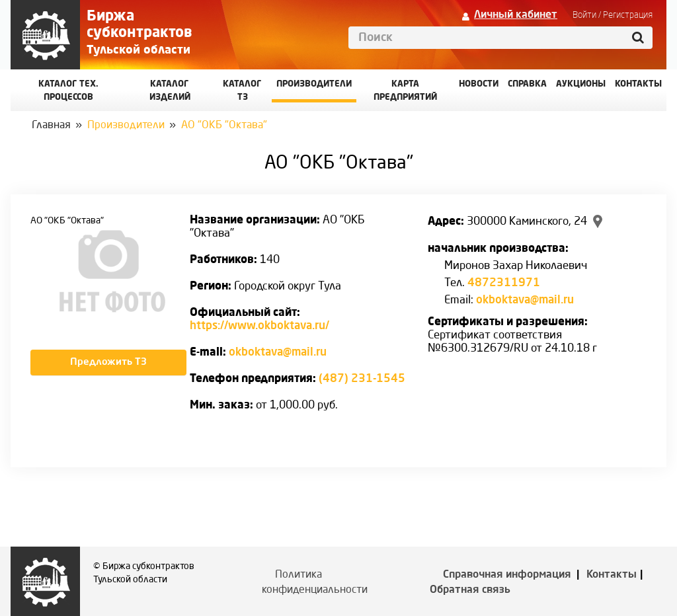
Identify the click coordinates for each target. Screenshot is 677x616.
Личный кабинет (516, 15)
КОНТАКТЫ (638, 84)
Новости (479, 84)
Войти (584, 15)
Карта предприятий (405, 91)
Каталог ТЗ (242, 91)
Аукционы (581, 84)
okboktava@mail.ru (278, 353)
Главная (51, 126)
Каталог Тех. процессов (68, 91)
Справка (527, 84)
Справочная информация (507, 575)
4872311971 (504, 283)
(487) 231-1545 (362, 379)
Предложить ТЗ (108, 363)
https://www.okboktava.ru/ (259, 326)
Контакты (612, 575)
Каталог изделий (170, 91)
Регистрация (628, 15)
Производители (314, 84)
